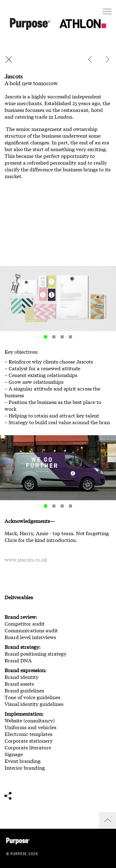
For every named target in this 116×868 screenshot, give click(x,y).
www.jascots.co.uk (26, 560)
